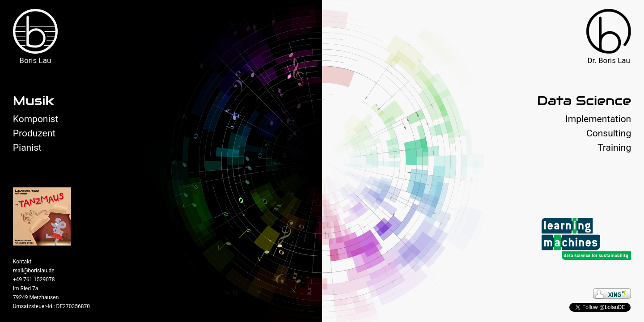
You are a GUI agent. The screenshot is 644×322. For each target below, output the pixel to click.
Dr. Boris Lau (609, 60)
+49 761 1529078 (34, 280)
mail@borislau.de (34, 271)
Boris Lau (35, 60)
